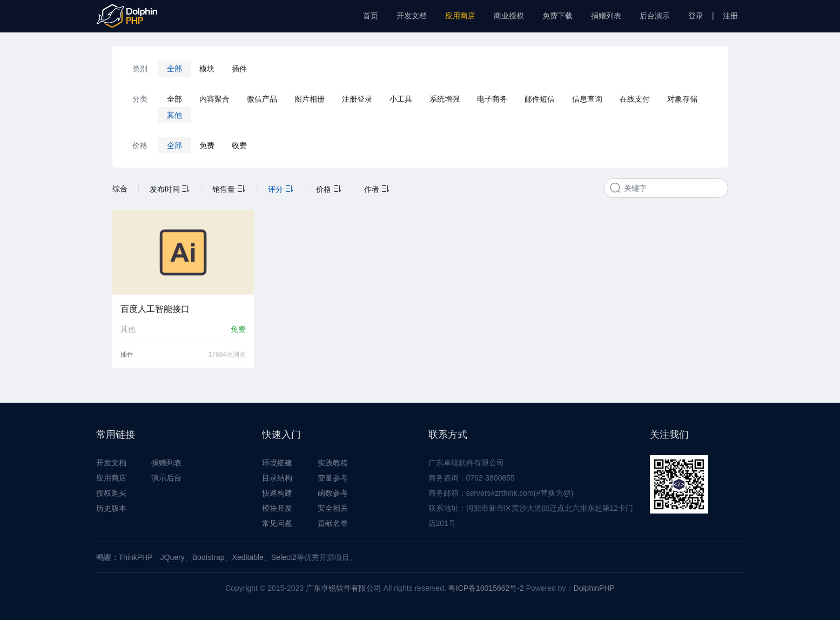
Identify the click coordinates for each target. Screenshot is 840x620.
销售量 (229, 189)
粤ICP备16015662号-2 (486, 588)
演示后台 (166, 478)
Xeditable (248, 557)
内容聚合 (214, 99)
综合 (120, 189)
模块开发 (277, 508)
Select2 (284, 557)
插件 (239, 69)
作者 (377, 189)
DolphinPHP (594, 588)
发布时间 (170, 189)
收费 (239, 145)
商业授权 (509, 16)
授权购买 (111, 493)
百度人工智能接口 (155, 309)
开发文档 (412, 16)
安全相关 (333, 508)
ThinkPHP (136, 557)
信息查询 (587, 99)
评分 (281, 189)
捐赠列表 (606, 16)
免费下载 (557, 16)
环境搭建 (277, 463)
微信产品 (262, 99)
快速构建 (277, 493)
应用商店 (460, 16)
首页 (371, 16)
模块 (207, 69)
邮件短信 (540, 99)
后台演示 (655, 16)
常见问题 (277, 523)
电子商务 (492, 99)
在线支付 (635, 99)
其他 (174, 115)
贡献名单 (333, 523)
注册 (730, 16)
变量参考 (333, 478)
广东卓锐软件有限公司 (344, 588)
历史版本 (111, 508)
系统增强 (445, 99)
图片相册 (310, 99)
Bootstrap (209, 557)
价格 (329, 189)
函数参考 (333, 493)
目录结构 (277, 478)
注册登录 (357, 99)
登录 (696, 16)
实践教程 (333, 463)
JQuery (173, 557)
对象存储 (682, 99)
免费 (207, 145)
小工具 (401, 99)
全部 (174, 69)
